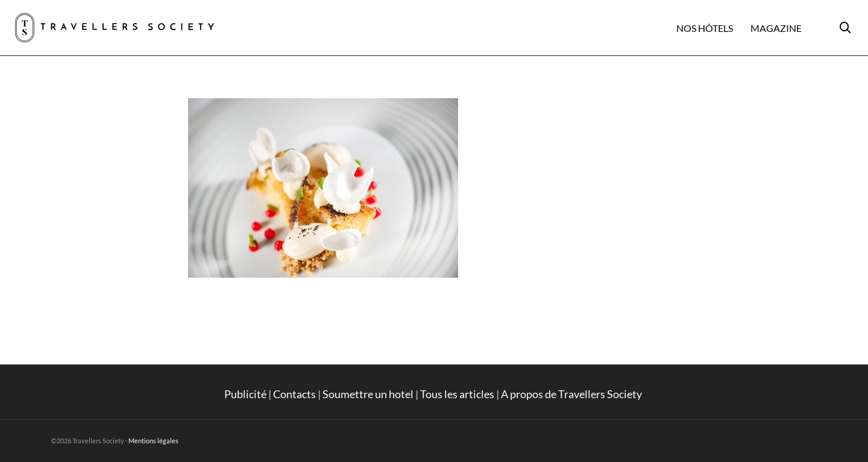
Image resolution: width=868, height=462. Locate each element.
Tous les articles (457, 394)
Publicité (245, 394)
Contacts (294, 394)
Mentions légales (153, 441)
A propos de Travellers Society (572, 394)
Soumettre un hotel (368, 394)
